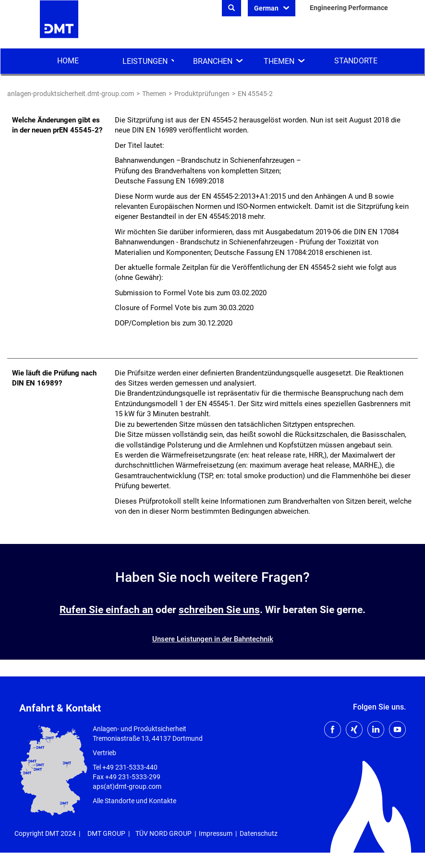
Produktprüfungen (202, 94)
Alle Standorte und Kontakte (134, 801)
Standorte (356, 61)
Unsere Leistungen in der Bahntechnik (213, 639)
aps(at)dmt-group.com (127, 786)
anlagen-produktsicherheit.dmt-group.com (71, 94)
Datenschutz (259, 833)
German (267, 8)
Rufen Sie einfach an (106, 610)
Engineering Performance (348, 8)
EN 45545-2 (255, 94)
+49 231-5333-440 (130, 767)
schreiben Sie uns (219, 610)
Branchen (213, 61)
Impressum (216, 833)
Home (68, 61)
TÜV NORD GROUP (164, 833)
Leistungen (145, 61)
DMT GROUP (106, 833)
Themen (279, 61)
